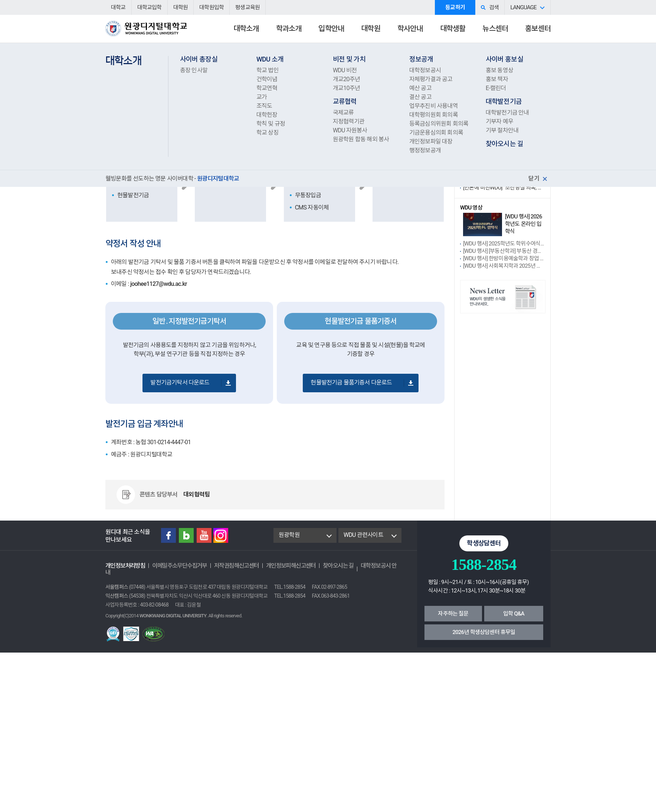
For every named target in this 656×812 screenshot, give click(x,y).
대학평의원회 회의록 (434, 115)
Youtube (204, 535)
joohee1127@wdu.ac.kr (159, 284)
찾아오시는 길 (504, 144)
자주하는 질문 (453, 614)
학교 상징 (268, 133)
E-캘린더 (496, 88)
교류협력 (345, 101)
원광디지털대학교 (146, 32)
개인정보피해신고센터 (291, 566)
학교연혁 (267, 88)
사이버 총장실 (199, 59)
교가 (262, 97)
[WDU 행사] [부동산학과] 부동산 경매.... (504, 251)
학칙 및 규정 (271, 124)
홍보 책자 (497, 79)
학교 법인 (268, 70)
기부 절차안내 (502, 130)
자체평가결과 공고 (431, 79)
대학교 (118, 7)
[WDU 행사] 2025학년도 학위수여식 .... (504, 244)
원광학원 (289, 535)
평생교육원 (247, 7)
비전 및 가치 (349, 59)
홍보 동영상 (499, 70)
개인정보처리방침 (125, 566)
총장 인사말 (194, 70)
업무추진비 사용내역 (434, 106)
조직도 (264, 106)
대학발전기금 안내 (507, 113)
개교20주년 (346, 79)
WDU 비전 (345, 70)
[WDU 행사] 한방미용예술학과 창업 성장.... (504, 258)
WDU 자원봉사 (350, 130)
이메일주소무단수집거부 (179, 566)
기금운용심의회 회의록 (436, 133)
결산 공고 (420, 97)
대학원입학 (211, 7)
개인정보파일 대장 (431, 141)
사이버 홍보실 (504, 59)
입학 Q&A (514, 614)
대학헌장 (267, 115)
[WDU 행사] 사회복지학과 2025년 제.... (504, 266)
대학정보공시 (425, 70)
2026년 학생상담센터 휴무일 (484, 632)
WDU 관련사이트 (363, 535)
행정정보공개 (425, 150)
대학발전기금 (504, 101)
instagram (221, 535)
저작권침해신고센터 (237, 566)
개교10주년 (346, 88)
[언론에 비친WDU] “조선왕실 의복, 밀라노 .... (504, 188)
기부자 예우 (499, 121)
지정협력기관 (349, 121)
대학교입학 (150, 7)
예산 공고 (420, 88)
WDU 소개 (270, 59)
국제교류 (343, 113)
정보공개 (421, 59)
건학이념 (267, 79)
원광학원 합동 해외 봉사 (361, 139)
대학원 (181, 7)
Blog (186, 535)
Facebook (168, 535)
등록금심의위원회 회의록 (439, 124)
